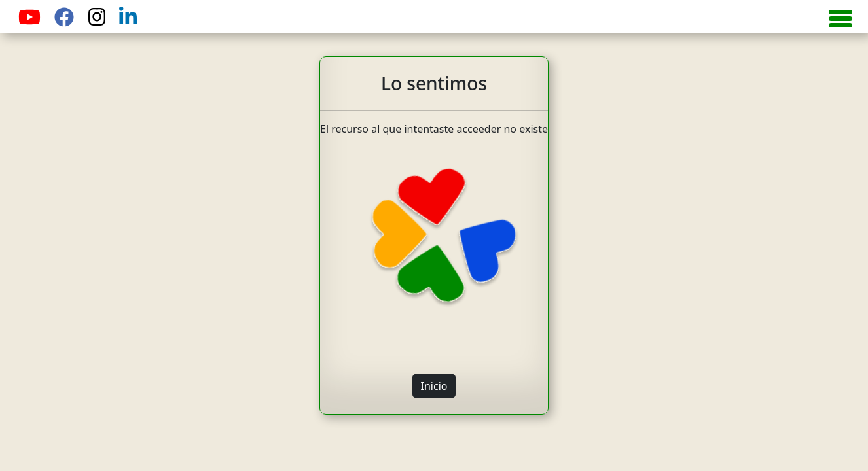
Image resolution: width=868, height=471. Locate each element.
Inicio (434, 386)
